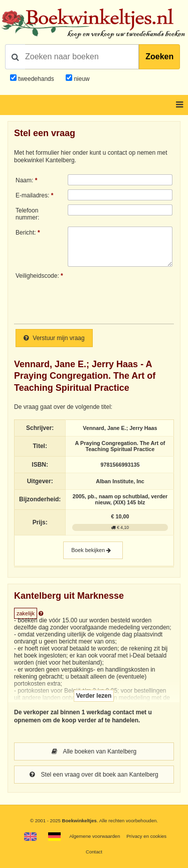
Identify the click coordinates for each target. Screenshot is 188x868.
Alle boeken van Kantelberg (94, 751)
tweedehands (36, 79)
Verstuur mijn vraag (54, 338)
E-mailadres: (32, 195)
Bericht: (26, 233)
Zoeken (159, 57)
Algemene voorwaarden (95, 836)
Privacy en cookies (146, 836)
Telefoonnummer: (27, 214)
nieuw (81, 79)
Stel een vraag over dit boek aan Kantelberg (94, 775)
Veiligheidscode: (37, 276)
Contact (94, 852)
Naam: (24, 180)
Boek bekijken (93, 550)
